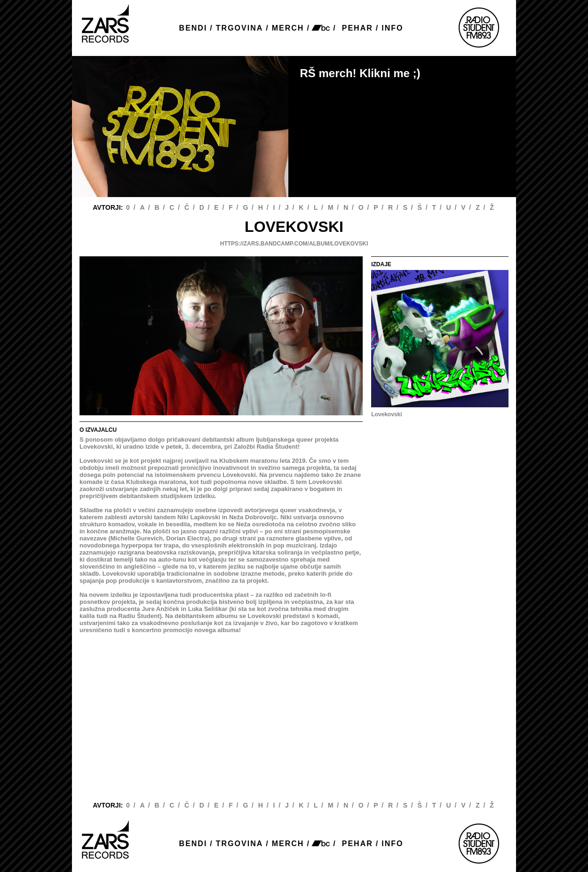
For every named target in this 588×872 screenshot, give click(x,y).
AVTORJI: (109, 207)
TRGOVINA (239, 28)
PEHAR (358, 28)
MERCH (288, 28)
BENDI (193, 28)
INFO (392, 28)
